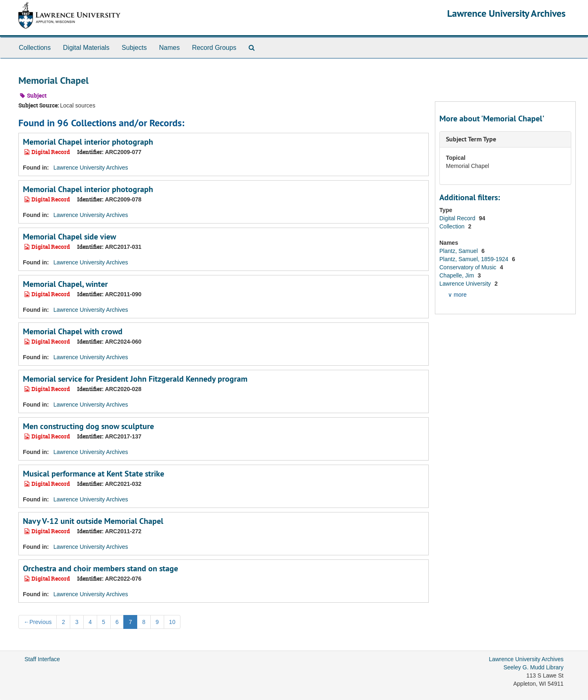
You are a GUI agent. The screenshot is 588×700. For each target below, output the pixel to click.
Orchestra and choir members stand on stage (100, 568)
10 (172, 622)
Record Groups (214, 48)
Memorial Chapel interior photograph (88, 142)
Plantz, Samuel (459, 251)
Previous (38, 622)
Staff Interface (42, 659)
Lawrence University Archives (506, 13)
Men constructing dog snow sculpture (88, 426)
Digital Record (458, 218)
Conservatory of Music (469, 267)
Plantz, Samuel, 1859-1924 (475, 259)
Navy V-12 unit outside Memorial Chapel (93, 521)
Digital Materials (86, 48)
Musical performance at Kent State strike (94, 474)
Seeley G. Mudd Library (533, 667)
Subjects (134, 48)
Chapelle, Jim (458, 275)
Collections (35, 48)
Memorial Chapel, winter (65, 284)
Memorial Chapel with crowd (73, 331)
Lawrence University (466, 284)
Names (169, 48)
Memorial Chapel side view (69, 237)
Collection (453, 226)
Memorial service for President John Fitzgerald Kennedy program (135, 379)
